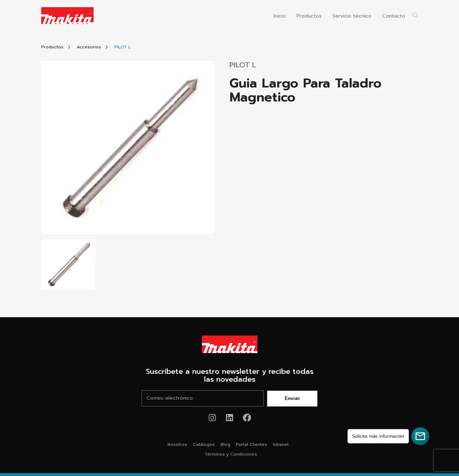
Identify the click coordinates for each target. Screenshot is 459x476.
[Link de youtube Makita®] (230, 418)
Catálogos (204, 444)
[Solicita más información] (388, 436)
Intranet (281, 444)
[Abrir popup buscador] (415, 15)
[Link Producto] (123, 47)
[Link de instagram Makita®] (212, 418)
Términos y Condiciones (231, 454)
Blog (225, 444)
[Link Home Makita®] (229, 344)
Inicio (280, 16)
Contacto (394, 16)
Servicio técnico (352, 16)
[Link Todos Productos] (52, 47)
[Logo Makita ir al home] (67, 16)
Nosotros (177, 444)
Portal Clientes (252, 444)
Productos (309, 16)
